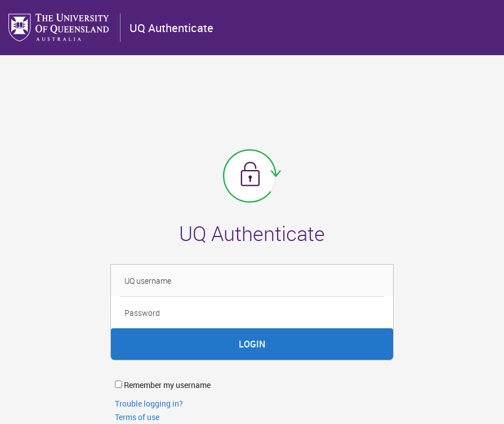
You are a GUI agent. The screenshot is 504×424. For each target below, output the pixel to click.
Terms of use (137, 417)
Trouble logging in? (149, 403)
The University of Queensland (60, 28)
